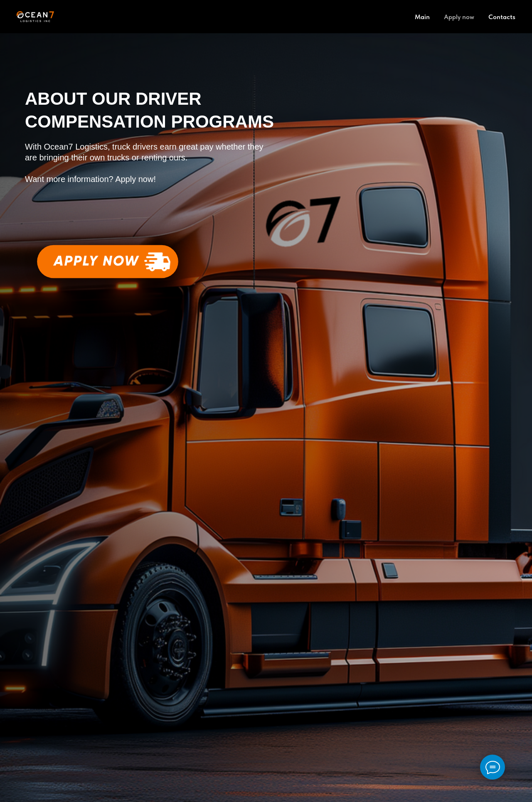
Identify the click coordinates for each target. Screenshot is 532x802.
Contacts (502, 17)
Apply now (459, 17)
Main (422, 17)
